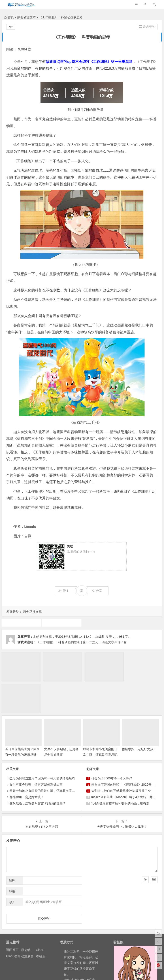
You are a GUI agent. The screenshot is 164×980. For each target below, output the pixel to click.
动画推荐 (21, 623)
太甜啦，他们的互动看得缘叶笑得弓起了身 (121, 758)
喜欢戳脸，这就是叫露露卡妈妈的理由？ (38, 771)
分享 (97, 591)
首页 (9, 17)
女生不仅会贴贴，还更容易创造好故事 (36, 752)
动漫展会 (27, 924)
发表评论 (147, 27)
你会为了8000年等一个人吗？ (112, 746)
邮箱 (12, 859)
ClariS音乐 (13, 924)
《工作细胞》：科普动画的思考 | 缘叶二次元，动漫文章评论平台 (81, 642)
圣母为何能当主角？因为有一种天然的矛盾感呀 (42, 746)
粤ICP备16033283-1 (114, 972)
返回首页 (12, 918)
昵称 (12, 848)
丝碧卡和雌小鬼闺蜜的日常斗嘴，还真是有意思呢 (44, 758)
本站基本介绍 (45, 924)
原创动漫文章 (26, 17)
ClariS (40, 918)
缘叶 (102, 637)
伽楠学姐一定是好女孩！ (139, 717)
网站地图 (92, 972)
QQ (11, 870)
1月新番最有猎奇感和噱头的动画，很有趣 (120, 771)
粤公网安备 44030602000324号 (63, 972)
